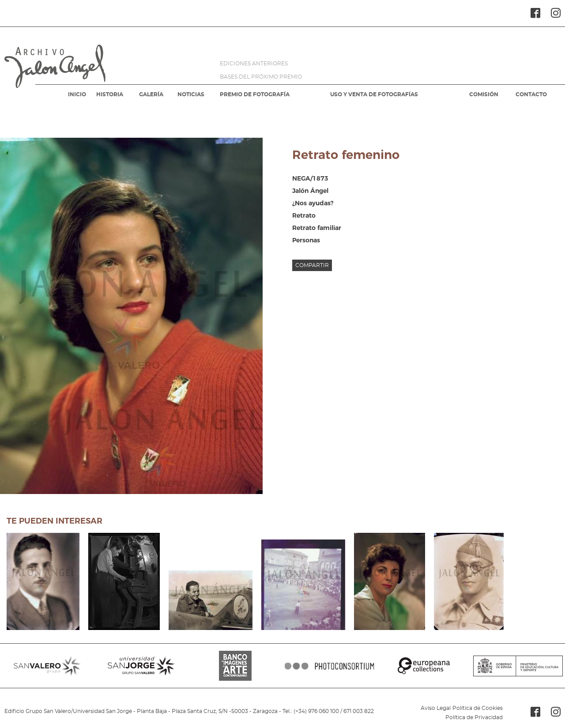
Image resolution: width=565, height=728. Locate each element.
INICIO (77, 94)
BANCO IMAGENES (235, 666)
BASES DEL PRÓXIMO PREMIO (261, 77)
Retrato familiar (317, 228)
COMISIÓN (484, 94)
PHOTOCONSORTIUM (330, 666)
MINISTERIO (518, 666)
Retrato (304, 215)
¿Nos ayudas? (313, 203)
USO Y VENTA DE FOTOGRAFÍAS (374, 94)
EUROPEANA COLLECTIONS (424, 666)
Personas (306, 240)
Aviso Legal (436, 708)
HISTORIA (110, 94)
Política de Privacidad (474, 717)
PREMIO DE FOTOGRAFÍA (255, 94)
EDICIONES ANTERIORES (254, 64)
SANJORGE (141, 666)
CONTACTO (531, 94)
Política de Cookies (478, 708)
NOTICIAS (191, 94)
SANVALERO (47, 666)
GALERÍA (151, 94)
